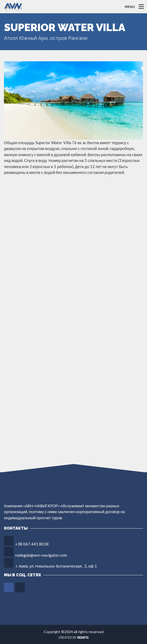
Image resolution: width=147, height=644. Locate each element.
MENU (130, 7)
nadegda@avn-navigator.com (41, 555)
